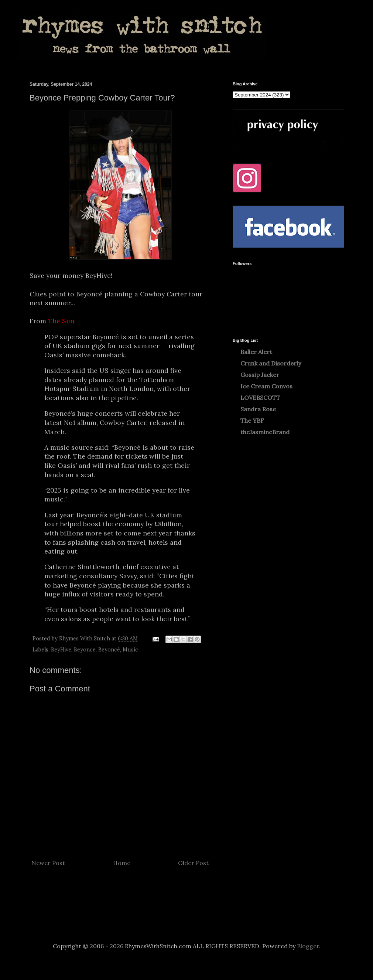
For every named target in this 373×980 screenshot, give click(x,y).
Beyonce (85, 650)
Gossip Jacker (260, 375)
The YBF (252, 421)
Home (122, 863)
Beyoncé (109, 650)
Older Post (193, 863)
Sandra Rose (258, 409)
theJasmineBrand (265, 432)
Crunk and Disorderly (271, 363)
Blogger (308, 946)
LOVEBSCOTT (260, 398)
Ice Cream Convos (266, 386)
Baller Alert (256, 352)
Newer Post (48, 863)
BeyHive (61, 650)
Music (130, 650)
